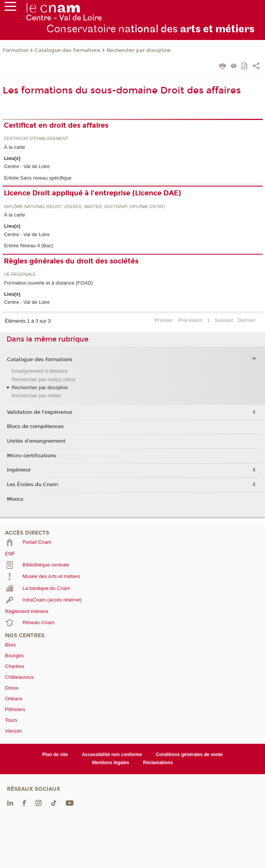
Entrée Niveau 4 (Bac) (28, 246)
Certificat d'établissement (36, 139)
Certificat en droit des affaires (56, 125)
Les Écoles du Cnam (32, 485)
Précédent (190, 320)
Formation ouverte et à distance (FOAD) (48, 283)
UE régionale (20, 274)
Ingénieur (19, 470)
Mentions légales (111, 763)
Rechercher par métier (36, 396)
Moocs (15, 499)
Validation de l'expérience (40, 412)
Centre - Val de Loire (27, 166)
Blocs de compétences (35, 427)
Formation (16, 50)
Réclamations (158, 763)
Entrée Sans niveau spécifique (38, 178)
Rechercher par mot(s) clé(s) (43, 379)
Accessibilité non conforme (112, 755)
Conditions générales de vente (189, 755)
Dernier (247, 320)
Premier (164, 320)
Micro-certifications (32, 456)
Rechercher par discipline (139, 50)
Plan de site (55, 755)
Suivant (224, 320)
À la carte (14, 147)
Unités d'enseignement (36, 441)
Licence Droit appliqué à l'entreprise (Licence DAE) (92, 193)
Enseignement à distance (40, 371)
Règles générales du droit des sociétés (71, 261)
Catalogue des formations (67, 50)
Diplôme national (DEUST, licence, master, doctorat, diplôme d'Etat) (84, 207)
